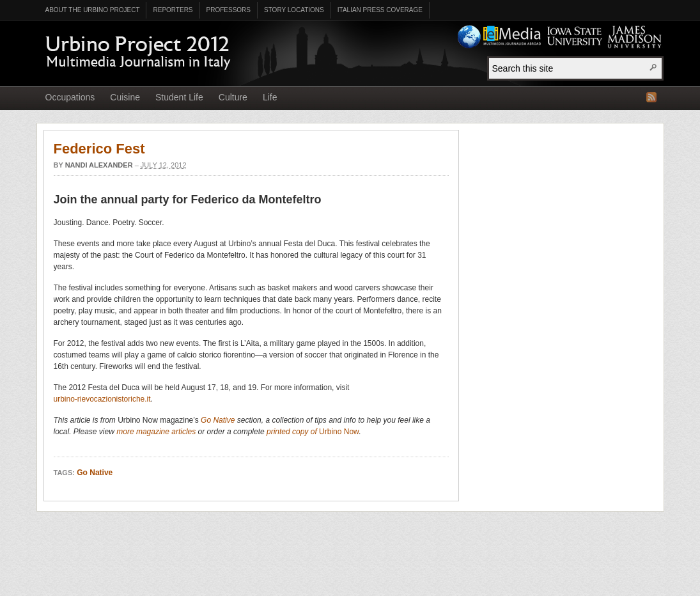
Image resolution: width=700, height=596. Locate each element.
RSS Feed (651, 97)
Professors (229, 10)
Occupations (70, 97)
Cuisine (125, 97)
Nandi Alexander (99, 165)
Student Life (179, 97)
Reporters (173, 10)
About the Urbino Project (93, 10)
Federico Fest (99, 149)
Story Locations (294, 10)
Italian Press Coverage (380, 10)
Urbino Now (339, 432)
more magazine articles (156, 432)
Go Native (218, 420)
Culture (233, 97)
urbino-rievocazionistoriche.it (102, 399)
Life (270, 97)
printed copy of (293, 432)
